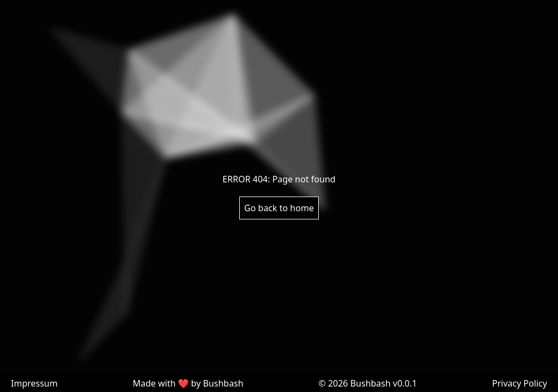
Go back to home (279, 208)
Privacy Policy (520, 383)
